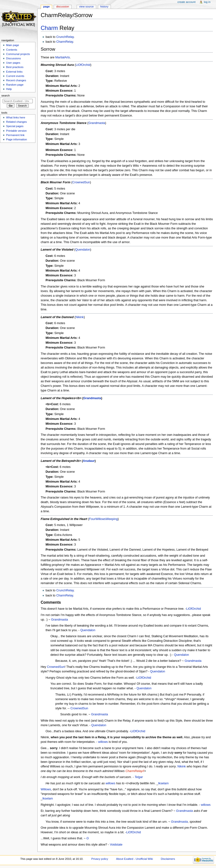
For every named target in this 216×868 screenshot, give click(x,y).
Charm (49, 28)
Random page (15, 85)
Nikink (80, 317)
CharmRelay (65, 42)
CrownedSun (81, 182)
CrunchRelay (65, 37)
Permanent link (15, 135)
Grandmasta (97, 123)
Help (9, 89)
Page (46, 7)
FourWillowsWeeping (104, 519)
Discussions (13, 58)
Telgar (139, 777)
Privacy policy (100, 859)
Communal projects (18, 54)
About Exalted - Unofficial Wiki (134, 859)
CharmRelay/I (135, 771)
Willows (46, 789)
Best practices (15, 67)
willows (103, 742)
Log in (207, 2)
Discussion (63, 7)
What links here (16, 117)
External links (14, 72)
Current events (15, 76)
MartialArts (63, 57)
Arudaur (89, 461)
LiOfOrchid (83, 65)
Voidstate (116, 845)
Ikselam (163, 783)
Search (6, 96)
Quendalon (83, 250)
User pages (13, 63)
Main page (13, 45)
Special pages (15, 126)
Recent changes (16, 80)
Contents (12, 50)
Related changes (16, 122)
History (104, 7)
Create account (186, 2)
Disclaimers (168, 859)
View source (86, 7)
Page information (17, 139)
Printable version (16, 131)
